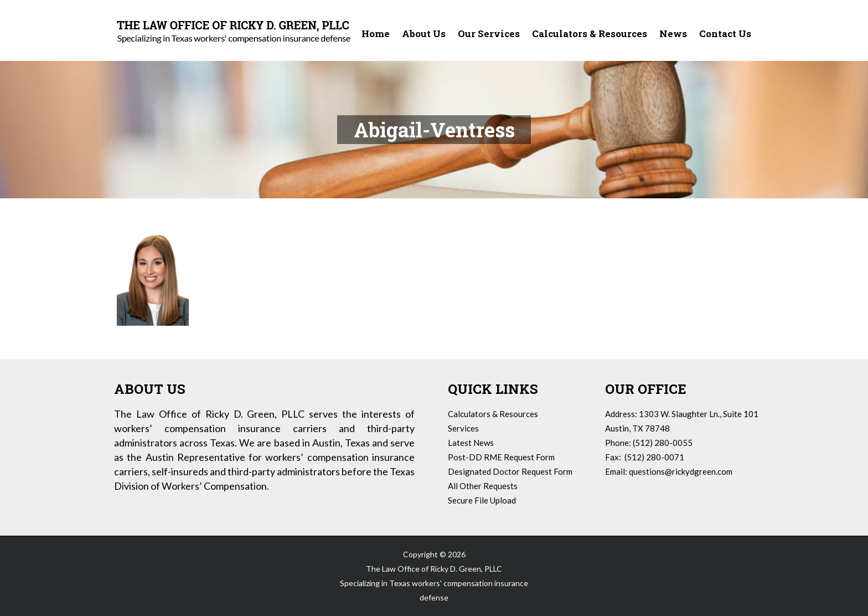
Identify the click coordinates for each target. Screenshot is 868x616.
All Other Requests (483, 486)
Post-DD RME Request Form (501, 457)
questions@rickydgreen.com (681, 471)
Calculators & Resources (493, 414)
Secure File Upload (482, 500)
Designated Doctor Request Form (510, 471)
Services (463, 428)
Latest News (471, 443)
